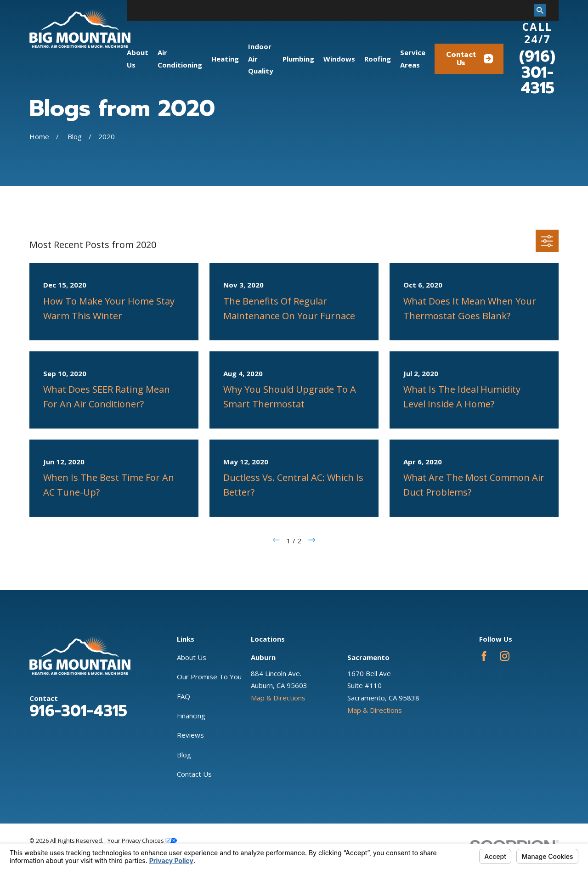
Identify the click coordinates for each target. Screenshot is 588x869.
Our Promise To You (209, 677)
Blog (184, 755)
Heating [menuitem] (225, 59)
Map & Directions (278, 698)
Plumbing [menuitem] (298, 59)
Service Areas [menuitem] (413, 59)
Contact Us (470, 59)
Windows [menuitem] (339, 59)
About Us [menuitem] (138, 59)
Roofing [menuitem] (378, 59)
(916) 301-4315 (537, 72)
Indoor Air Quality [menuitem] (261, 59)
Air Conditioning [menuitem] (180, 59)
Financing (191, 716)
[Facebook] (484, 656)
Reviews (190, 735)
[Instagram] (505, 656)
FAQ (184, 696)
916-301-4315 (78, 711)
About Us (192, 657)
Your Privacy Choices (142, 841)
